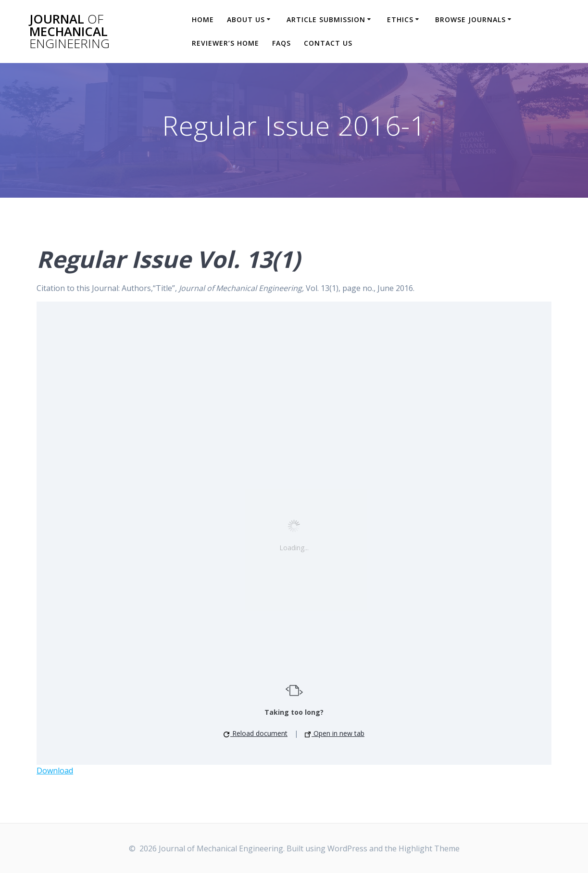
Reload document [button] (256, 733)
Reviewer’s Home (225, 43)
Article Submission (326, 19)
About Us (246, 19)
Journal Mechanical (69, 32)
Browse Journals (470, 19)
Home (203, 19)
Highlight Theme (429, 848)
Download (55, 771)
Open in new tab (335, 733)
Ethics (400, 19)
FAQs (281, 43)
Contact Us (328, 43)
